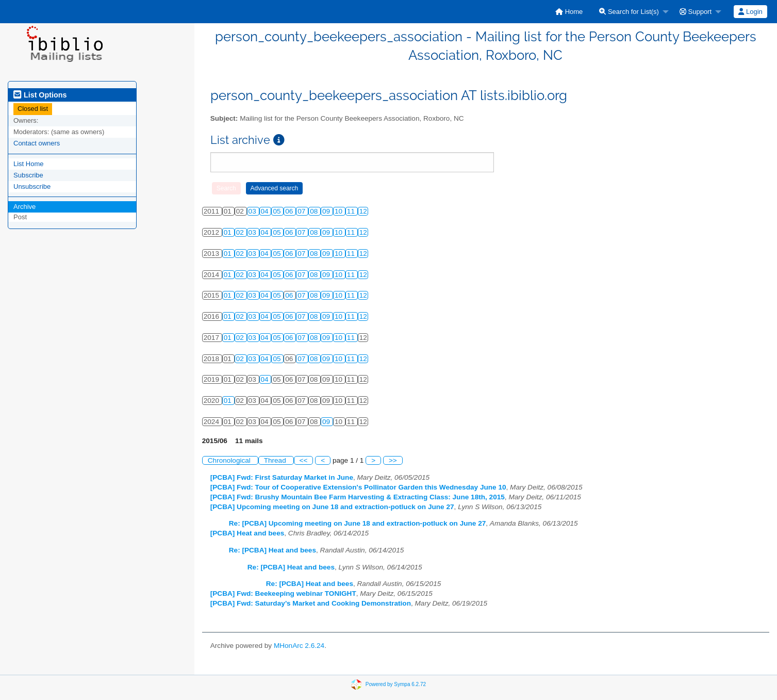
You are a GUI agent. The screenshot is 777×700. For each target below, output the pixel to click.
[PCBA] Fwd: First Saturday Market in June (282, 477)
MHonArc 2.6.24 (299, 646)
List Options (40, 95)
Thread (276, 460)
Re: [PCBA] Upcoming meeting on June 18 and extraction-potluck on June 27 (358, 523)
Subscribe (28, 175)
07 (302, 211)
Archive (24, 207)
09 (327, 211)
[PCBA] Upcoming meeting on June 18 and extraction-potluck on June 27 (332, 507)
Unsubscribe (32, 186)
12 (363, 211)
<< (304, 460)
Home (569, 12)
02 (241, 232)
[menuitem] (569, 12)
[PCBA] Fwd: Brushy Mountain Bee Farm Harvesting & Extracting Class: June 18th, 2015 (358, 497)
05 (278, 211)
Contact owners (37, 143)
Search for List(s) (629, 12)
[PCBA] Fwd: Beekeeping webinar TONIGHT (283, 593)
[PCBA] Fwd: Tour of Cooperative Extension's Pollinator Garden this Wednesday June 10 (358, 487)
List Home (29, 164)
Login (750, 12)
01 (229, 232)
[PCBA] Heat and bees (247, 533)
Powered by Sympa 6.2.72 (396, 684)
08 (315, 211)
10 (340, 211)
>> (393, 460)
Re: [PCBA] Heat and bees (272, 550)
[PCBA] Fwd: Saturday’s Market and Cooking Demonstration (311, 603)
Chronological (230, 460)
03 (253, 211)
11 (352, 211)
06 (290, 211)
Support (696, 12)
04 (266, 211)
